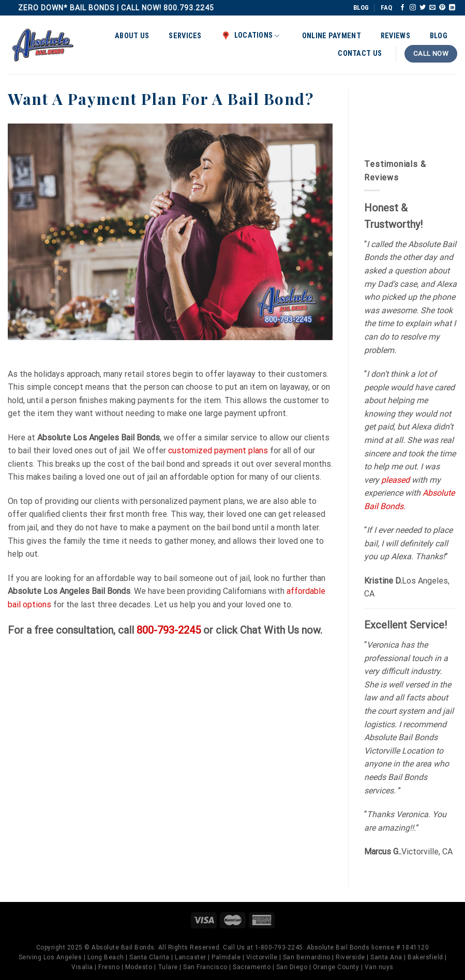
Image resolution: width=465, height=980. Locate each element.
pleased (395, 480)
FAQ (386, 7)
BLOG (361, 7)
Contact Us (360, 53)
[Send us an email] (432, 8)
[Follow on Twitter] (423, 8)
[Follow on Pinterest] (442, 8)
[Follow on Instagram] (413, 8)
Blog (439, 36)
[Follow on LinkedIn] (452, 8)
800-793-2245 (169, 630)
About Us (132, 36)
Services (185, 36)
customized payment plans (218, 450)
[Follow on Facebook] (402, 8)
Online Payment (332, 36)
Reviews (395, 36)
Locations (251, 36)
